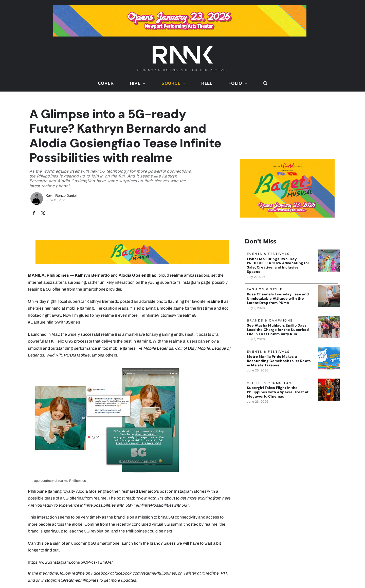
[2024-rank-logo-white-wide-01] (182, 47)
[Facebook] (34, 213)
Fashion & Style (265, 289)
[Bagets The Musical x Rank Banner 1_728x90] (180, 7)
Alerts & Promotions (271, 383)
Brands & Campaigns (270, 320)
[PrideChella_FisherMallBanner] (329, 251)
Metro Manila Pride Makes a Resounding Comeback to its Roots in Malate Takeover (279, 361)
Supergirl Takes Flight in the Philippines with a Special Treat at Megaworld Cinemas (278, 392)
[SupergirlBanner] (329, 380)
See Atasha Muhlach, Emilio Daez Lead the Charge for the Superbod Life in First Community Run (278, 330)
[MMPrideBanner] (329, 349)
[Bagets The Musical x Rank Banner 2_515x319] (287, 161)
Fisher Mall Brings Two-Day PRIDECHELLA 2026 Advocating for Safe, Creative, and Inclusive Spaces (278, 265)
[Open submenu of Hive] (143, 83)
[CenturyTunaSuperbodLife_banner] (329, 318)
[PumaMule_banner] (329, 287)
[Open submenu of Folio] (245, 83)
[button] (265, 83)
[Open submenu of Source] (183, 83)
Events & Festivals (268, 254)
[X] (43, 213)
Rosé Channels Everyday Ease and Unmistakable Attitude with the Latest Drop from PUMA (278, 298)
